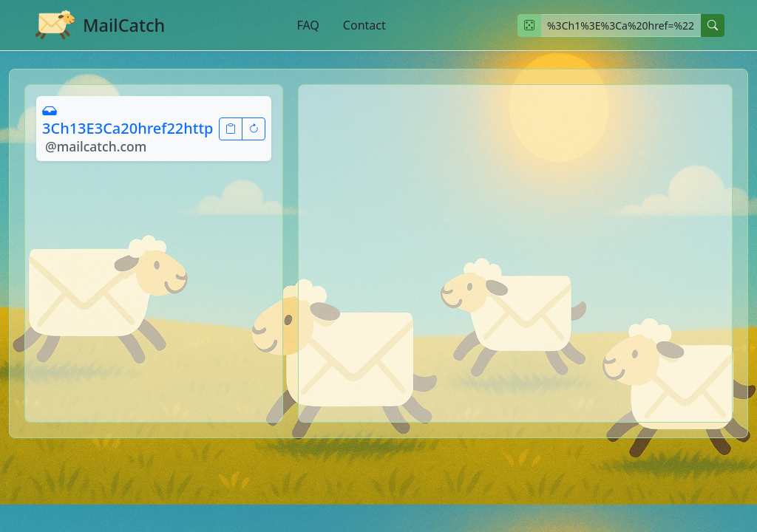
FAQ (308, 25)
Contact (364, 25)
